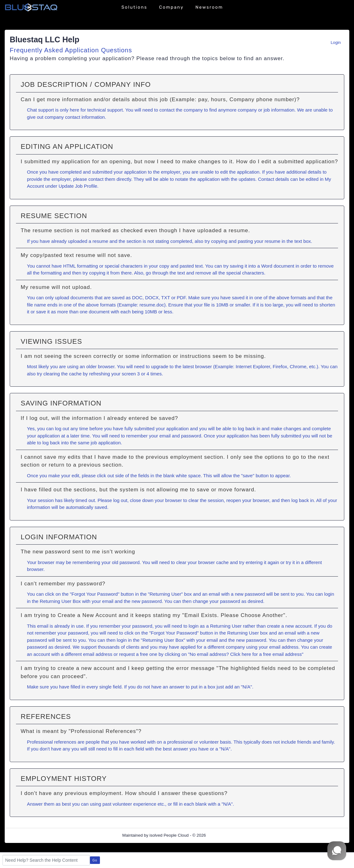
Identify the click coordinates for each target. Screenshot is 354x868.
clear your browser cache (202, 562)
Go (95, 860)
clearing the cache (63, 374)
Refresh (224, 835)
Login (336, 42)
